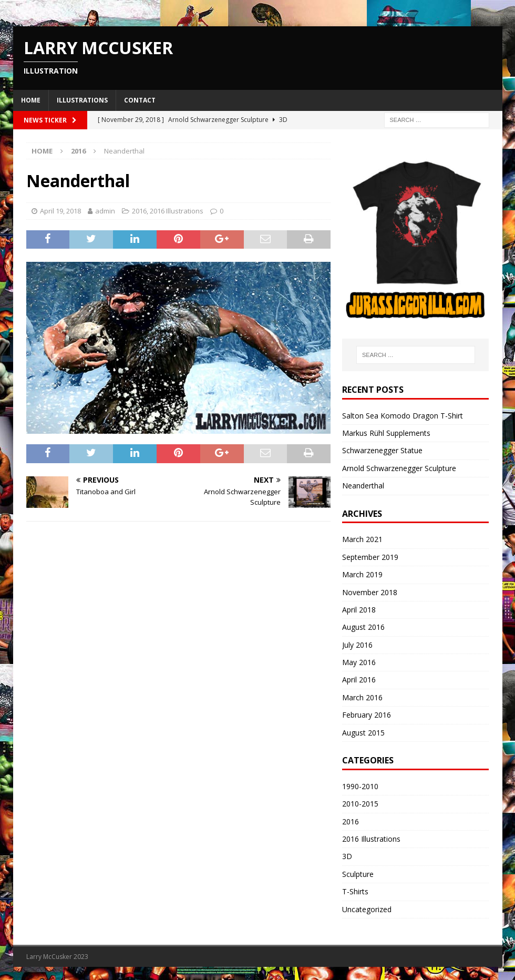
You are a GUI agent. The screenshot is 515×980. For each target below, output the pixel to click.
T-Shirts (355, 891)
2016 (139, 211)
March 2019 (362, 574)
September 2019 (370, 557)
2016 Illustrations (177, 211)
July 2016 (357, 645)
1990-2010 (360, 786)
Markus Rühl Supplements (386, 433)
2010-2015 (360, 804)
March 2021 (362, 539)
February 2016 (367, 715)
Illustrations (82, 100)
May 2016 (359, 662)
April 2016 (359, 680)
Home (31, 100)
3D (347, 856)
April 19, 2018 (60, 211)
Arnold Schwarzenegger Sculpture (399, 468)
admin (105, 211)
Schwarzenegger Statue (382, 450)
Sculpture (358, 874)
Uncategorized (367, 909)
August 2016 (363, 627)
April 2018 (359, 610)
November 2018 (370, 592)
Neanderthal (363, 486)
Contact (140, 100)
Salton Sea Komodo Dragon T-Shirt (403, 416)
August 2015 (363, 733)
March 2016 (362, 697)
